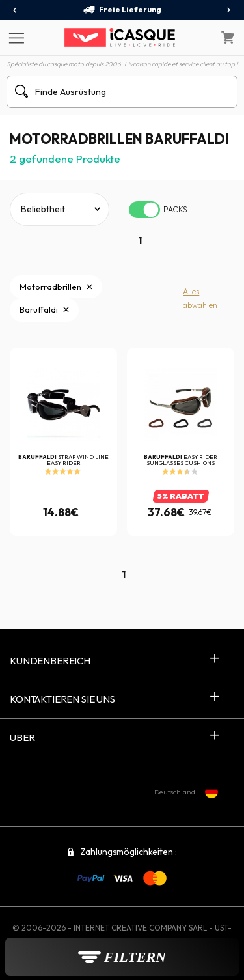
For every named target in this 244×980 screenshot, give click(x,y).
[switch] (144, 210)
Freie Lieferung (122, 10)
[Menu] (15, 37)
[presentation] (15, 10)
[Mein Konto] (200, 38)
